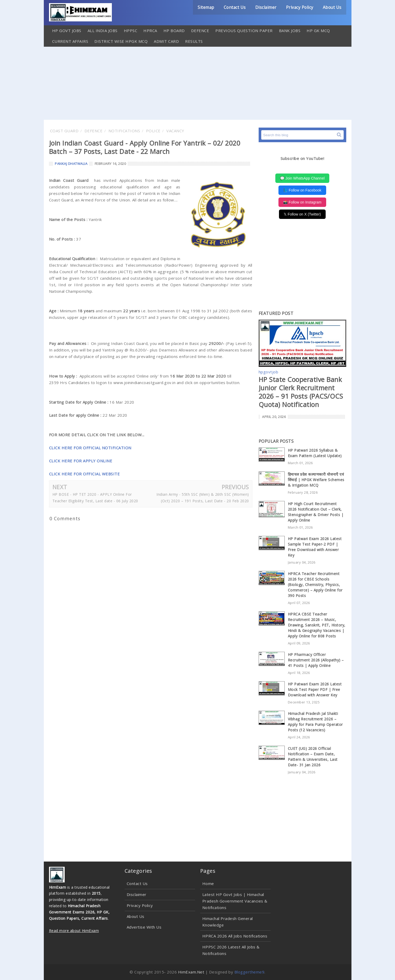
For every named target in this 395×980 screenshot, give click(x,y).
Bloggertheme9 (250, 972)
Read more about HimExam (74, 931)
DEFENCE (200, 31)
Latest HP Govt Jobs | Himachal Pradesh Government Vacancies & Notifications (235, 901)
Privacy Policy (299, 7)
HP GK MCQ (318, 31)
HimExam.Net (191, 972)
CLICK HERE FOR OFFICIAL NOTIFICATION (90, 448)
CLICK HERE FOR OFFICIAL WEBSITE (84, 474)
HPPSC (131, 31)
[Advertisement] (198, 83)
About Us (332, 7)
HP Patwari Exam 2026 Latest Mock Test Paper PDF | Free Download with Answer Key (315, 689)
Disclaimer (265, 7)
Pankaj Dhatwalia (71, 164)
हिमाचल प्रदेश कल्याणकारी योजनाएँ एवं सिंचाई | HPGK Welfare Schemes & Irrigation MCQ (316, 480)
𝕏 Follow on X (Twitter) (302, 214)
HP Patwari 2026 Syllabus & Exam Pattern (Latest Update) (315, 453)
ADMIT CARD (166, 41)
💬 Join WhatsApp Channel (302, 178)
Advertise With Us (144, 927)
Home (208, 883)
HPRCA (150, 31)
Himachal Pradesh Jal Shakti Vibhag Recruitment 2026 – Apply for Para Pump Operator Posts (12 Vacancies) (315, 722)
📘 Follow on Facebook (302, 190)
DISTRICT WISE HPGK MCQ (121, 41)
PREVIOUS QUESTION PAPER (244, 31)
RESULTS (194, 41)
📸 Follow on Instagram (302, 202)
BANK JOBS (290, 31)
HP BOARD (174, 31)
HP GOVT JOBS (67, 31)
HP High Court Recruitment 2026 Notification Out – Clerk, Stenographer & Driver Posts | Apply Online (316, 512)
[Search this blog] (302, 135)
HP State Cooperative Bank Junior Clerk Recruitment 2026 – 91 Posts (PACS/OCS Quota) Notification (301, 392)
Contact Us (233, 7)
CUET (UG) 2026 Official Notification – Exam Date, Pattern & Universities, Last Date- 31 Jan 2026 (313, 757)
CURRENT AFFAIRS (70, 41)
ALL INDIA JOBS (103, 31)
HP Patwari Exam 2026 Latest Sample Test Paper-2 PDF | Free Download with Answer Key (315, 547)
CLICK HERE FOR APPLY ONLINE (81, 461)
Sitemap (204, 7)
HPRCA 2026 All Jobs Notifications (235, 936)
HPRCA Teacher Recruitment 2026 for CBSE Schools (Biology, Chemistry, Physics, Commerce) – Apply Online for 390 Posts (315, 585)
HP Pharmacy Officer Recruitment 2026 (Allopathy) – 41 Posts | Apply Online (316, 660)
